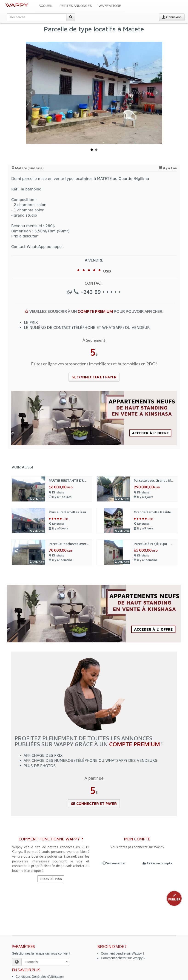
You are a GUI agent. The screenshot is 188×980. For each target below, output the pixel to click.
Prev (32, 93)
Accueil (46, 6)
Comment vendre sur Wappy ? (123, 953)
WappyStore (110, 6)
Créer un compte (157, 863)
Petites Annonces (76, 6)
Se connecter (114, 863)
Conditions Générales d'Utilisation (40, 977)
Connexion (172, 17)
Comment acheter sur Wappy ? (123, 958)
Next (156, 93)
